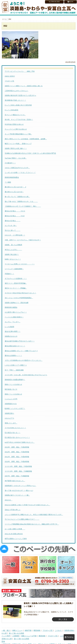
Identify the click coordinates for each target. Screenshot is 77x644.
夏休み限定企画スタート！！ (15, 346)
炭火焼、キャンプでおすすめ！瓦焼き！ (19, 120)
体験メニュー (17, 625)
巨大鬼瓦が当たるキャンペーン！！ (17, 437)
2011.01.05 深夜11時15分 (14, 534)
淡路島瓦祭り (9, 413)
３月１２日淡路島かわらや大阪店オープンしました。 (24, 360)
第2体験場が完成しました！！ (15, 100)
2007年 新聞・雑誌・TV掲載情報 (17, 476)
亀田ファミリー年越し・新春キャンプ (18, 144)
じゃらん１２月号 (11, 399)
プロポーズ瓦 (9, 81)
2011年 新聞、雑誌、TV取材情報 (17, 457)
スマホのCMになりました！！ (15, 428)
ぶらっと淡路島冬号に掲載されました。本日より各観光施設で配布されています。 (34, 515)
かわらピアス (9, 418)
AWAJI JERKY (10, 76)
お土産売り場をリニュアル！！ (16, 312)
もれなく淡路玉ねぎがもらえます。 (17, 168)
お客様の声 (6, 639)
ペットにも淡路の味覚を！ (14, 317)
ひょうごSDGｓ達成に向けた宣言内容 (18, 105)
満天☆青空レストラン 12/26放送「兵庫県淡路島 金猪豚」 (26, 139)
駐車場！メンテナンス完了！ (15, 409)
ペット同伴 (6, 630)
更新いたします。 (11, 423)
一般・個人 (6, 625)
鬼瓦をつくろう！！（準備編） (16, 288)
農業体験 (37, 625)
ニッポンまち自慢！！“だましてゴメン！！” (20, 173)
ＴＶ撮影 (8, 182)
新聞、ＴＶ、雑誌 (35, 639)
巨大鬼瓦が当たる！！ (13, 433)
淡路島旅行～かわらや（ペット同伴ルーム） (20, 486)
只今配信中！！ (10, 163)
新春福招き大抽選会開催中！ (15, 380)
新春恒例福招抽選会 (12, 177)
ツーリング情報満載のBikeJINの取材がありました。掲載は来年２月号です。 (32, 524)
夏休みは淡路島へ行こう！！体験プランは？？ (21, 351)
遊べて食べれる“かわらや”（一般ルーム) (19, 490)
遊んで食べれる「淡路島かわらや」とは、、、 (21, 201)
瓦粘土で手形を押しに (13, 510)
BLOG (71, 2)
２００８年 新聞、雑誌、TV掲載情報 (18, 471)
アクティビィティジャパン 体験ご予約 (20, 71)
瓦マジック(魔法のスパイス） (15, 115)
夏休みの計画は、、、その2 (15, 216)
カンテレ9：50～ (11, 226)
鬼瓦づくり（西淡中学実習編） (16, 283)
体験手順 (28, 625)
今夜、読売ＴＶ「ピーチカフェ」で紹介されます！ (23, 240)
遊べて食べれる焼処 (16, 628)
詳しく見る (63, 614)
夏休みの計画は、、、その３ (15, 211)
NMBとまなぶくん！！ (13, 259)
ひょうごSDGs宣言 (12, 110)
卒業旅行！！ (9, 274)
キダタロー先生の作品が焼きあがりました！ (20, 293)
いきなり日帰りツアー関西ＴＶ (16, 365)
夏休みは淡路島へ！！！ (13, 356)
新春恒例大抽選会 (11, 307)
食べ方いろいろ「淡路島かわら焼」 (17, 197)
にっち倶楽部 (9, 327)
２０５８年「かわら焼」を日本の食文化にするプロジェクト (26, 375)
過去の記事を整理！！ (13, 331)
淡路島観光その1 (11, 404)
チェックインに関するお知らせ (16, 129)
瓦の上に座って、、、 (13, 230)
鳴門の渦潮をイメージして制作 (16, 539)
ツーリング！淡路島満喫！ (14, 269)
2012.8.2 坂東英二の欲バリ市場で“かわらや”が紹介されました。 (27, 505)
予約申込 (69, 637)
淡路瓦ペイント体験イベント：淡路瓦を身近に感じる (24, 86)
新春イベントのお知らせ (13, 384)
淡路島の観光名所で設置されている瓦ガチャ (20, 95)
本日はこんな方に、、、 (13, 250)
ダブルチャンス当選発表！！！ (16, 279)
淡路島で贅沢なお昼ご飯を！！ (16, 148)
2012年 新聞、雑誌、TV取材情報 (17, 452)
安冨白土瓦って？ (19, 639)
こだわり (58, 625)
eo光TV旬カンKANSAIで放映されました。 (20, 442)
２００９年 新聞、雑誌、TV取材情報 (18, 466)
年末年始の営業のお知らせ (14, 124)
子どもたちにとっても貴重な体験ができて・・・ (22, 519)
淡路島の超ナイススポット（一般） (17, 495)
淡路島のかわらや (11, 336)
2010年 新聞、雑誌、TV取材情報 (17, 462)
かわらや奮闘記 (50, 639)
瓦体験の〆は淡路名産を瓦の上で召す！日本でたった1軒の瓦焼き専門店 (30, 153)
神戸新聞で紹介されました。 (15, 481)
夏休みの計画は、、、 (13, 221)
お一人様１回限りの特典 (15, 529)
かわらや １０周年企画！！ (15, 235)
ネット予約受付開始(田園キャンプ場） (18, 134)
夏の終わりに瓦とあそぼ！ (14, 192)
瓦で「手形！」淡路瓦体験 (14, 370)
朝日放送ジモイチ (11, 389)
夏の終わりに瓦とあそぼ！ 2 (15, 187)
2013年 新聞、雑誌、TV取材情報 (17, 447)
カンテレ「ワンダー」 (13, 322)
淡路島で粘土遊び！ (12, 254)
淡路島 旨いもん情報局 (13, 245)
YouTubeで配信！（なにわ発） (16, 158)
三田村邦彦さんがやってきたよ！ (17, 91)
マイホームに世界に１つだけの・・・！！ (20, 264)
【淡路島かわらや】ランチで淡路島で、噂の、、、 (23, 206)
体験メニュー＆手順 (29, 630)
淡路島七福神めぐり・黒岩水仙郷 (17, 303)
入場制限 (16, 630)
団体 (3, 636)
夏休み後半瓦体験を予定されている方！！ (20, 341)
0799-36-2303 (54, 2)
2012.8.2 (9, 500)
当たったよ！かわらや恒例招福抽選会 (19, 298)
